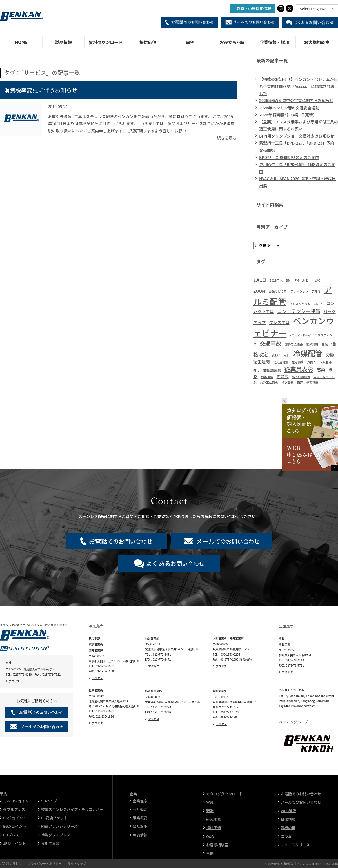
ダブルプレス (14, 809)
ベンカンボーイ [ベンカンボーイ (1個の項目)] (301, 335)
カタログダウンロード (224, 794)
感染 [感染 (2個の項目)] (321, 370)
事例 (190, 42)
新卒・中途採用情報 (254, 8)
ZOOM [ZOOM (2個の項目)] (259, 291)
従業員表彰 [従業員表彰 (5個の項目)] (299, 369)
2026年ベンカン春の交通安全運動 (289, 108)
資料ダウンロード (106, 42)
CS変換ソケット (54, 818)
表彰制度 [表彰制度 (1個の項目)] (313, 382)
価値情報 (288, 819)
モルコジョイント (18, 801)
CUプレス (11, 835)
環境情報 (140, 835)
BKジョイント (15, 818)
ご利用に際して (11, 863)
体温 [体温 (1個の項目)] (325, 344)
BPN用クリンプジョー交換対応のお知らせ (297, 136)
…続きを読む (225, 138)
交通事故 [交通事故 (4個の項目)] (271, 343)
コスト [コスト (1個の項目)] (318, 304)
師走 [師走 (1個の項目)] (256, 370)
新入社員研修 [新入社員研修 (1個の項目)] (301, 377)
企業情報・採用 (274, 42)
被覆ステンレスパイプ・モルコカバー (72, 809)
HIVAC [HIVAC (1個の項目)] (316, 280)
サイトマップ (77, 863)
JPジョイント (15, 843)
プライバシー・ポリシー (45, 863)
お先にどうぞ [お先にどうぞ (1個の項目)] (278, 291)
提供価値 (148, 42)
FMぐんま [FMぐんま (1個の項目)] (302, 280)
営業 (210, 802)
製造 (210, 811)
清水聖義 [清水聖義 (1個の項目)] (287, 382)
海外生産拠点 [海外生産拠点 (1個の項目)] (269, 382)
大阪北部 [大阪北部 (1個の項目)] (326, 362)
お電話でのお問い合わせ (301, 794)
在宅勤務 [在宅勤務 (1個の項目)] (298, 362)
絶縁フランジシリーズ (59, 826)
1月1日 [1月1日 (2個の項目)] (260, 280)
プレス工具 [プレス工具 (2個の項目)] (279, 322)
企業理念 (140, 801)
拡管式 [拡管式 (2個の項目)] (283, 376)
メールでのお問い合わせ (301, 802)
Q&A (210, 836)
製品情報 (63, 42)
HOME (21, 42)
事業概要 (140, 818)
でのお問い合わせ (121, 541)
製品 (4, 794)
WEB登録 (288, 811)
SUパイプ (49, 801)
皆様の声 (288, 828)
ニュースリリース (295, 845)
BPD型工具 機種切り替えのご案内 (289, 157)
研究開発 (214, 819)
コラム (286, 836)
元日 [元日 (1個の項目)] (287, 355)
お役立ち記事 (232, 42)
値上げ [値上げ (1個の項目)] (276, 355)
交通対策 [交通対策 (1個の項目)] (312, 344)
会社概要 (140, 809)
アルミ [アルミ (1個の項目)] (316, 291)
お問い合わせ (175, 563)
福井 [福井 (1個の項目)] (300, 382)
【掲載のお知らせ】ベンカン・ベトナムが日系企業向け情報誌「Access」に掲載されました (298, 86)
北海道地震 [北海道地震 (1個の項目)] (281, 362)
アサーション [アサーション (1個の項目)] (299, 291)
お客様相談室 (317, 42)
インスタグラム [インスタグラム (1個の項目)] (300, 304)
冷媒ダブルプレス (56, 835)
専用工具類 (50, 843)
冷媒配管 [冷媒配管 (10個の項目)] (308, 353)
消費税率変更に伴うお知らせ (41, 90)
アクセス (14, 681)
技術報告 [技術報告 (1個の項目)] (267, 377)
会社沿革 (140, 826)
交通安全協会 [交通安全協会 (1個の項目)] (294, 344)
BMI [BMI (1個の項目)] (289, 280)
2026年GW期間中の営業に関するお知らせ (296, 100)
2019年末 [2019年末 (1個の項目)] (276, 280)
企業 (133, 794)
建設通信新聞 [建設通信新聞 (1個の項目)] (272, 370)
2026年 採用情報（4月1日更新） (288, 115)
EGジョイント (15, 826)
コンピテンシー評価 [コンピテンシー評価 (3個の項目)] (299, 311)
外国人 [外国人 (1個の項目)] (312, 362)
